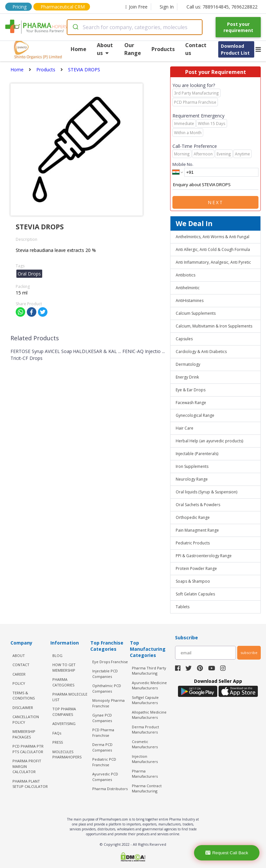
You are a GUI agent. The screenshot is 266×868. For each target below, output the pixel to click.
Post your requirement (238, 27)
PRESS (58, 742)
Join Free (136, 7)
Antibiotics (186, 275)
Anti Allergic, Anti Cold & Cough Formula (213, 249)
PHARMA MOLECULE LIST (70, 697)
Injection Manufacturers (145, 759)
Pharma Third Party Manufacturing (149, 671)
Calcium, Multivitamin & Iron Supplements (214, 326)
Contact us (196, 49)
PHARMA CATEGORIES (63, 682)
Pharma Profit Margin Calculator (27, 766)
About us (105, 49)
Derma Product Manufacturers (145, 730)
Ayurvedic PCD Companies (105, 777)
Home (79, 49)
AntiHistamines (190, 301)
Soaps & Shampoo (193, 581)
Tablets (183, 607)
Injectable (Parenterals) (197, 454)
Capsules (184, 339)
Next (216, 202)
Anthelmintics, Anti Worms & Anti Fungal (213, 237)
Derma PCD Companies (102, 747)
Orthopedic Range (193, 517)
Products (163, 49)
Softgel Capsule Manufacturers (145, 700)
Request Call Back (227, 853)
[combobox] (135, 27)
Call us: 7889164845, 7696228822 (222, 7)
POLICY (19, 683)
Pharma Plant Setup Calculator (30, 784)
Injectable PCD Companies (105, 674)
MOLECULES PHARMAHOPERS (67, 754)
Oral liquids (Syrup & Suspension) (206, 492)
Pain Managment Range (197, 530)
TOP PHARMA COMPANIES (64, 712)
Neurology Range (192, 479)
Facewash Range (191, 403)
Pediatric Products (193, 543)
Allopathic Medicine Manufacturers (149, 715)
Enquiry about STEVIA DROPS (215, 185)
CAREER (19, 674)
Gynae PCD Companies (102, 718)
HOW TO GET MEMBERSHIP (64, 667)
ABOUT (19, 655)
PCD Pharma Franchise (103, 733)
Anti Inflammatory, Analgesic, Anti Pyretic (213, 262)
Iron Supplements (192, 466)
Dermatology (188, 364)
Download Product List (235, 49)
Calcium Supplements (196, 313)
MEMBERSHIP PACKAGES (24, 734)
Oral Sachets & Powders (198, 505)
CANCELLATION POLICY (26, 719)
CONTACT (21, 665)
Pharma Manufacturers (145, 774)
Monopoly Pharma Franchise (108, 703)
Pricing (19, 7)
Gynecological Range (195, 415)
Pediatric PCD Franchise (104, 762)
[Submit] (75, 27)
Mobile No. (183, 164)
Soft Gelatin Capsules (195, 594)
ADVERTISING (64, 724)
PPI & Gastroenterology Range (204, 556)
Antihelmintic (188, 288)
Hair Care (185, 428)
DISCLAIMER (23, 708)
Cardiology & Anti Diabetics (201, 352)
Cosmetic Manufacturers (145, 744)
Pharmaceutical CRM (63, 7)
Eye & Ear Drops (191, 390)
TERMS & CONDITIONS (24, 696)
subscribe (249, 653)
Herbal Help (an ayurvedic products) (209, 441)
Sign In (167, 7)
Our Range (133, 49)
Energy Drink (187, 377)
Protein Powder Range (196, 568)
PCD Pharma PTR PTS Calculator (28, 749)
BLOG (57, 655)
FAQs (57, 733)
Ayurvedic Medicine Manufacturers (149, 685)
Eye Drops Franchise (110, 662)
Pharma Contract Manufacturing (147, 788)
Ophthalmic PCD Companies (107, 688)
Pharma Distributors (110, 789)
